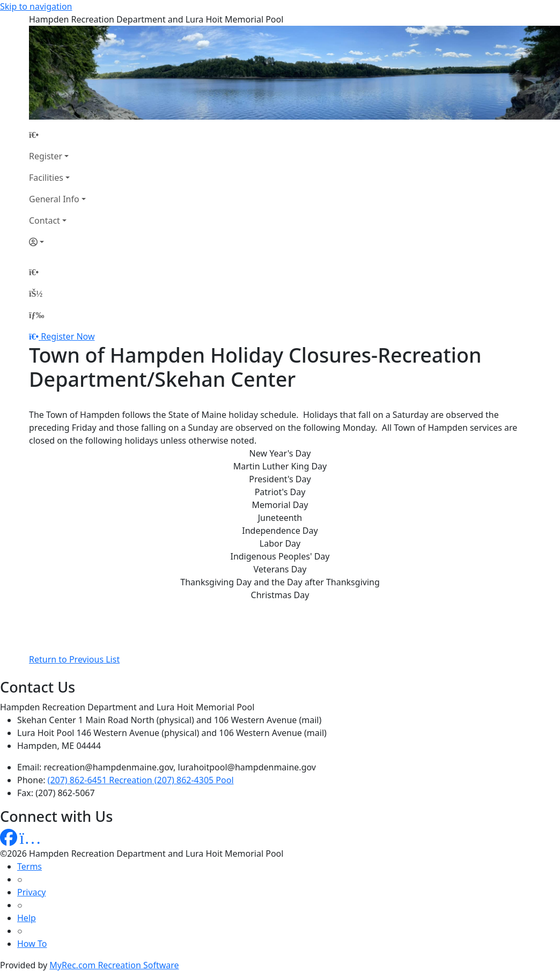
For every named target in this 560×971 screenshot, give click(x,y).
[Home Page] (57, 135)
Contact (45, 220)
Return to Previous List (74, 659)
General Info (54, 199)
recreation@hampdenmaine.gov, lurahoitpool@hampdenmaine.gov (180, 767)
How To (32, 944)
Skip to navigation (36, 6)
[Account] (57, 242)
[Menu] (36, 315)
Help (27, 918)
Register (46, 156)
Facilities (46, 178)
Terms (30, 866)
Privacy (31, 892)
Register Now (68, 336)
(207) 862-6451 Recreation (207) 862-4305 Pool (141, 780)
